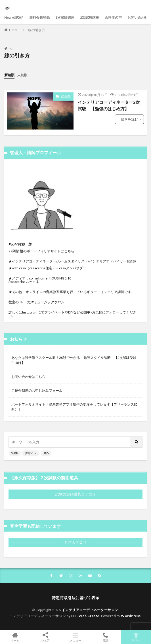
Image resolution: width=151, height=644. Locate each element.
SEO (46, 453)
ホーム (15, 637)
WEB (15, 453)
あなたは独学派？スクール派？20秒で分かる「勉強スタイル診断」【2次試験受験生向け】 (74, 360)
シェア (45, 637)
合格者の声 (113, 17)
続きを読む (129, 119)
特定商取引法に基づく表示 (75, 598)
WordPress (131, 616)
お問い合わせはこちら (28, 377)
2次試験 (66, 96)
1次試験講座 (65, 17)
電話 (106, 637)
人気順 (22, 75)
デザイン (31, 453)
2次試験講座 (90, 17)
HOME (14, 30)
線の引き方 (37, 30)
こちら (69, 251)
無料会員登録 (39, 17)
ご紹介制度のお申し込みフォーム (37, 390)
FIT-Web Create (85, 616)
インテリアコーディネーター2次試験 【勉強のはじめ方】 (109, 105)
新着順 (9, 75)
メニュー (75, 637)
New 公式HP (14, 17)
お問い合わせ (138, 17)
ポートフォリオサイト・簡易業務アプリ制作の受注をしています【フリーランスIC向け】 (74, 407)
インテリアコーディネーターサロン (90, 610)
